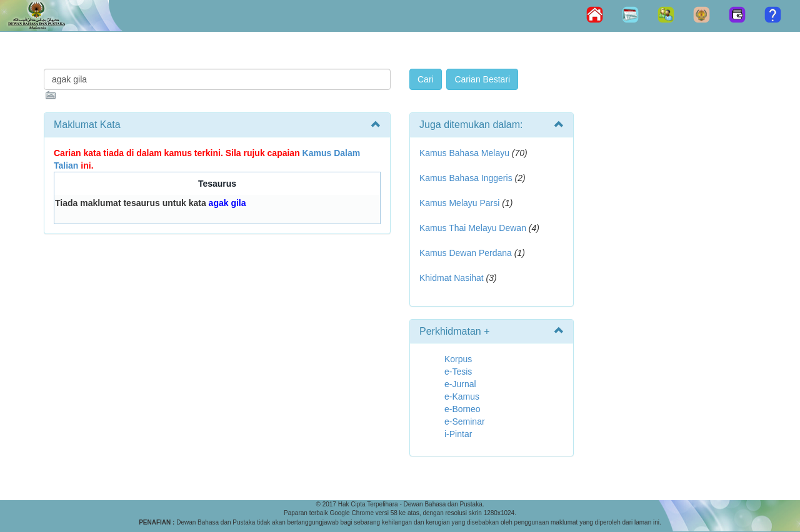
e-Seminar (465, 421)
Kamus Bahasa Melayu (466, 153)
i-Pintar (458, 434)
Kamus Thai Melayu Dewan (473, 228)
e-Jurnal (460, 384)
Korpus (458, 359)
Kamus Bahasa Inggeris (466, 178)
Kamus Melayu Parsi (459, 203)
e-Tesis (458, 372)
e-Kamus (462, 397)
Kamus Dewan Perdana (466, 253)
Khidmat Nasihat (452, 278)
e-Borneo (462, 409)
